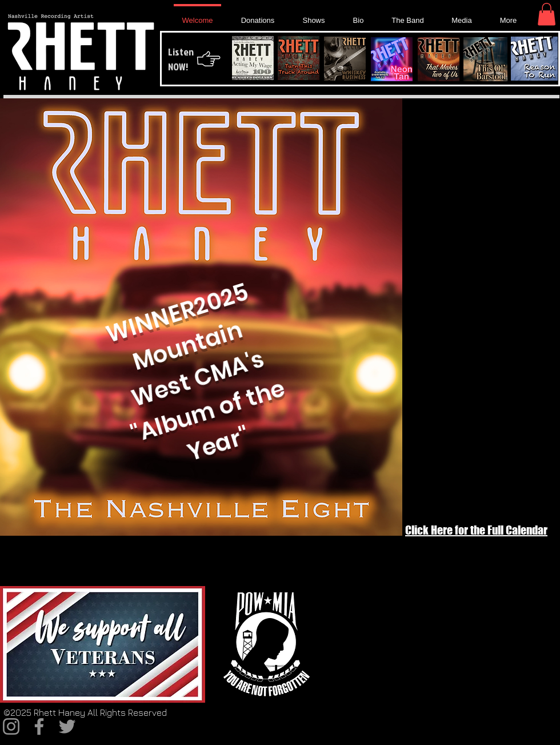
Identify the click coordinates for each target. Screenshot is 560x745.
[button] (547, 14)
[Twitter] (67, 726)
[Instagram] (11, 726)
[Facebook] (39, 726)
